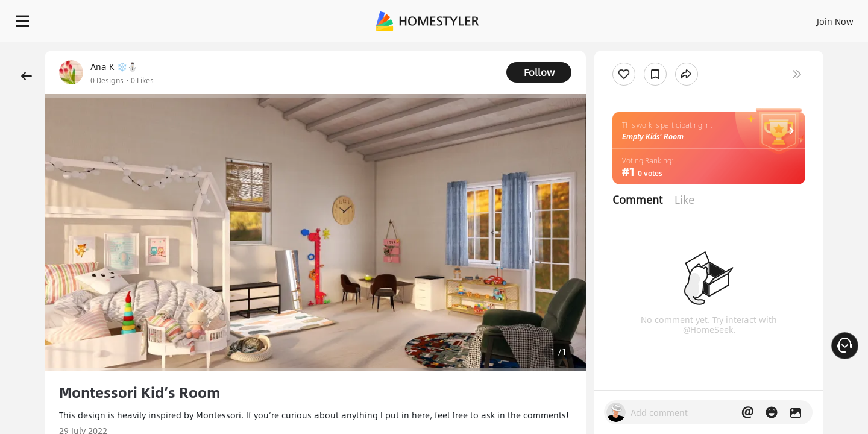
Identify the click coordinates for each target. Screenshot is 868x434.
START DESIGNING (808, 18)
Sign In (645, 18)
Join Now (690, 18)
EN (732, 18)
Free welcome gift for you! (617, 51)
